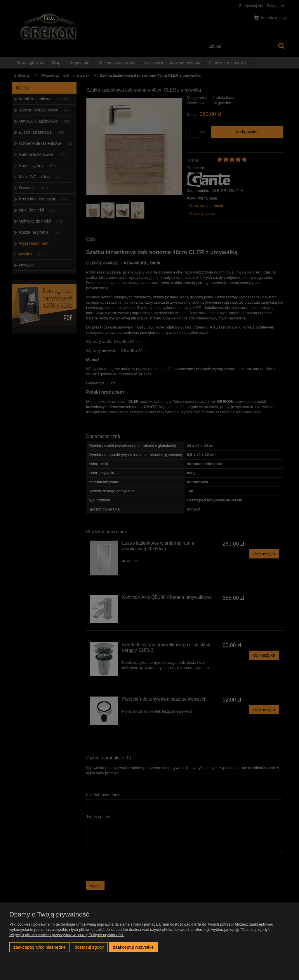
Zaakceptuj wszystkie (133, 947)
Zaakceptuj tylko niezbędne (40, 947)
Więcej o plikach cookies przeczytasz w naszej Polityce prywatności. (67, 935)
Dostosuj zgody (89, 947)
